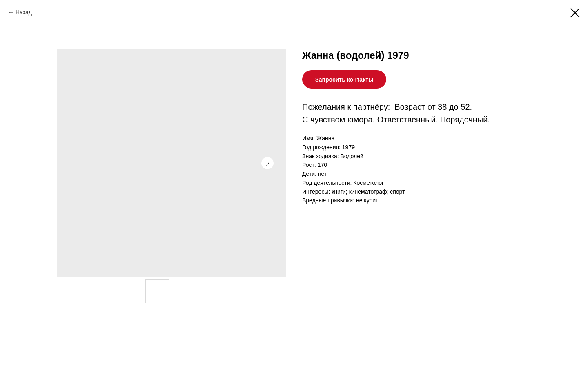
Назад (24, 12)
